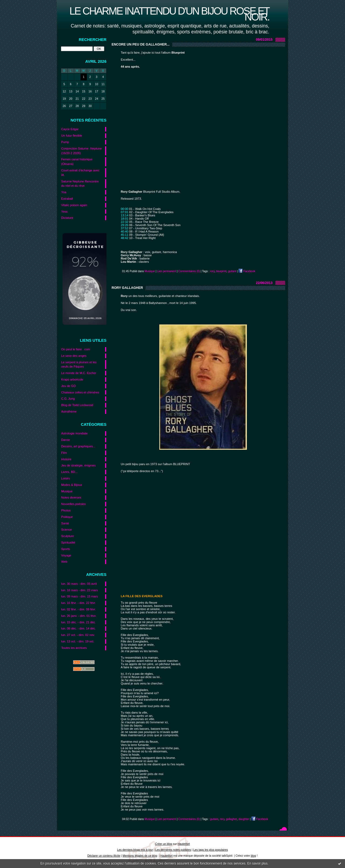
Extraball (67, 199)
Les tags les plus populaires (211, 850)
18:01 (125, 219)
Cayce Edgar (70, 129)
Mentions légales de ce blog (140, 856)
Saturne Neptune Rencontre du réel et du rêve (80, 184)
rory (212, 271)
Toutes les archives (74, 648)
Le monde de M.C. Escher (79, 373)
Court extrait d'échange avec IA (80, 173)
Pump (65, 142)
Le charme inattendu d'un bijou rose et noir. (169, 14)
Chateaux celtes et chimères (80, 392)
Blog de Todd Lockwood (77, 405)
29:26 (125, 225)
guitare (232, 271)
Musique (67, 491)
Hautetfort (184, 844)
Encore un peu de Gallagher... (141, 44)
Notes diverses (71, 497)
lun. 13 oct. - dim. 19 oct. (78, 641)
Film (64, 453)
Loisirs (65, 478)
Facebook (247, 271)
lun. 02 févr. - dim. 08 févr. (79, 609)
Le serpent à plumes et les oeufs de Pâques (79, 364)
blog (253, 856)
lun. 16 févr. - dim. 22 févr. (79, 603)
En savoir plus (257, 863)
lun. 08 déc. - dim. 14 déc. (79, 628)
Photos (66, 510)
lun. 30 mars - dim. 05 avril (79, 584)
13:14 (125, 215)
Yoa (64, 192)
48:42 (125, 238)
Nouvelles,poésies (73, 504)
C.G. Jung (68, 399)
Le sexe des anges (74, 356)
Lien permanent (167, 271)
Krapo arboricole (72, 379)
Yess (64, 212)
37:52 (125, 228)
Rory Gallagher (127, 288)
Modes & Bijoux (72, 485)
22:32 (125, 222)
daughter (244, 819)
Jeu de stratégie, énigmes (78, 465)
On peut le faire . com (76, 349)
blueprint (221, 271)
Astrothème (69, 411)
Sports (65, 549)
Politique (67, 517)
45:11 (125, 235)
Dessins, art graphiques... (78, 446)
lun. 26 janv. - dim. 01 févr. (79, 616)
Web (64, 562)
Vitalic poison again (74, 205)
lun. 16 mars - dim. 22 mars (80, 590)
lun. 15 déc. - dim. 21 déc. (79, 622)
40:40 (125, 231)
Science (67, 530)
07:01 (125, 212)
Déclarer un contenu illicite (104, 856)
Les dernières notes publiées (173, 850)
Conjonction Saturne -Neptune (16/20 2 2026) (82, 151)
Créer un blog (164, 844)
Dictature (67, 218)
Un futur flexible (72, 136)
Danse (65, 440)
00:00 (125, 209)
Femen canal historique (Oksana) (77, 162)
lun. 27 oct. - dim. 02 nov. (78, 635)
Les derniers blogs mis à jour (135, 850)
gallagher (231, 819)
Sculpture (68, 536)
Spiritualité (68, 542)
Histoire (66, 459)
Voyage (66, 555)
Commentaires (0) (189, 271)
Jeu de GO (68, 386)
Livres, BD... (69, 472)
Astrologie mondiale (74, 433)
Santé (65, 523)
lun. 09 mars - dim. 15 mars (80, 596)
